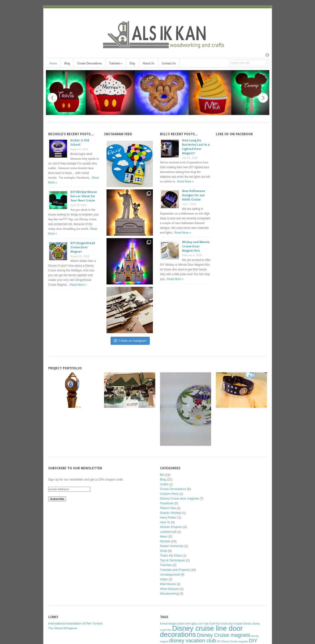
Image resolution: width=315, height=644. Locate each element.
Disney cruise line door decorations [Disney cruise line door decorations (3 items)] (201, 631)
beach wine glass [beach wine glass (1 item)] (188, 624)
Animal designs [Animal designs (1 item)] (169, 624)
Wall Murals (168, 584)
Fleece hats (168, 508)
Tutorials (116, 63)
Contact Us (169, 63)
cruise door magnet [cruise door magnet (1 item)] (232, 624)
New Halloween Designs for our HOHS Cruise (194, 195)
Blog (67, 63)
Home (53, 63)
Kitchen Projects (171, 527)
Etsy (132, 63)
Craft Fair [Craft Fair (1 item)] (215, 624)
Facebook (167, 503)
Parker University (172, 546)
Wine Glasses (170, 589)
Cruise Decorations (90, 63)
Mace (164, 536)
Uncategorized (170, 574)
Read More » (78, 285)
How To (165, 522)
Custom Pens (169, 494)
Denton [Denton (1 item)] (247, 624)
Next (263, 98)
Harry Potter (168, 517)
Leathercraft (168, 532)
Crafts (164, 484)
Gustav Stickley (171, 513)
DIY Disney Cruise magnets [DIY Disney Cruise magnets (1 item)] (232, 641)
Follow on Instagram (130, 341)
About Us (148, 63)
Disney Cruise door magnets (179, 498)
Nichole (165, 541)
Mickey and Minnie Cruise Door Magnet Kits (196, 246)
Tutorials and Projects (175, 570)
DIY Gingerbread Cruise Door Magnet (83, 247)
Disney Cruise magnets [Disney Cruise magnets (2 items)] (224, 635)
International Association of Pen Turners (76, 623)
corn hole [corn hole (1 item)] (204, 624)
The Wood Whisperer (63, 628)
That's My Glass (171, 555)
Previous (52, 98)
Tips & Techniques (173, 560)
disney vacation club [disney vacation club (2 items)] (193, 641)
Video (164, 579)
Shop (164, 551)
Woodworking (169, 594)
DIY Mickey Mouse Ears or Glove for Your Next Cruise (84, 196)
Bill (162, 475)
